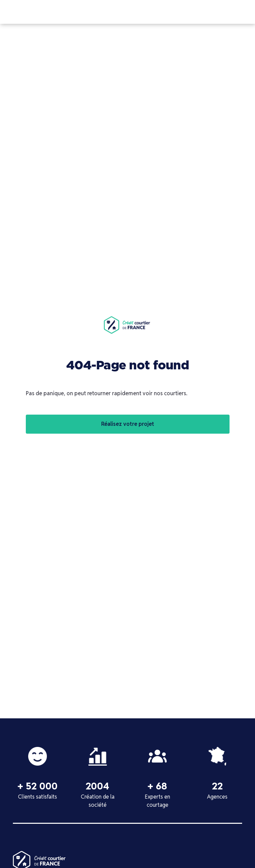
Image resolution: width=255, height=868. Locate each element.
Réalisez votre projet (128, 424)
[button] (249, 12)
